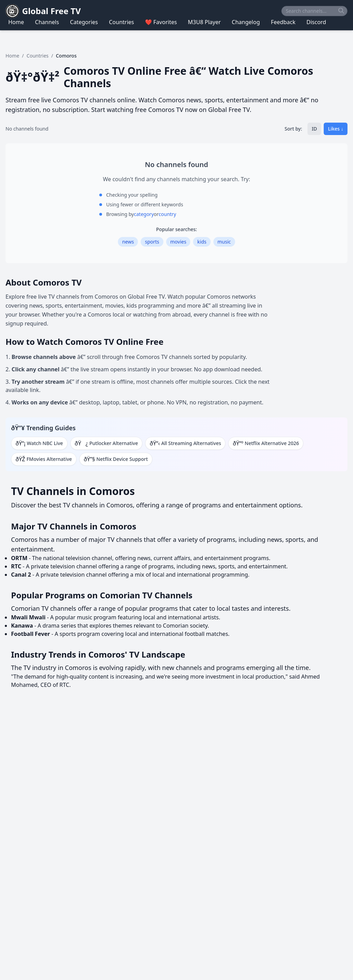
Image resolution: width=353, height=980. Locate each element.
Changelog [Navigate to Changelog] (246, 22)
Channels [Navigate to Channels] (47, 22)
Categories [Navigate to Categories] (84, 22)
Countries (38, 56)
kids (202, 242)
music (224, 242)
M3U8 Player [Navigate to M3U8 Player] (204, 22)
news (128, 242)
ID (314, 129)
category (144, 214)
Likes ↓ (336, 129)
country (167, 214)
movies (178, 242)
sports (152, 242)
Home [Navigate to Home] (16, 22)
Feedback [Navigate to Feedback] (283, 22)
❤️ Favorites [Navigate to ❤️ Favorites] (161, 22)
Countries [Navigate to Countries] (122, 22)
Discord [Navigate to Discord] (316, 22)
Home (12, 56)
